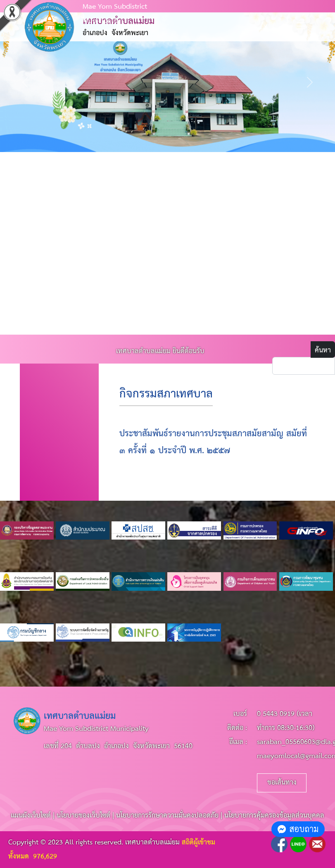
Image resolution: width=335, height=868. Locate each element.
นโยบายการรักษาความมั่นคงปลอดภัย (167, 816)
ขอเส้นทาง (282, 783)
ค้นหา (323, 351)
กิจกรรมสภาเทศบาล (166, 394)
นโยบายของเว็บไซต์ (83, 816)
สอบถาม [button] (298, 829)
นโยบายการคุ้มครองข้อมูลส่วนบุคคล (274, 816)
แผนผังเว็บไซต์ (31, 816)
